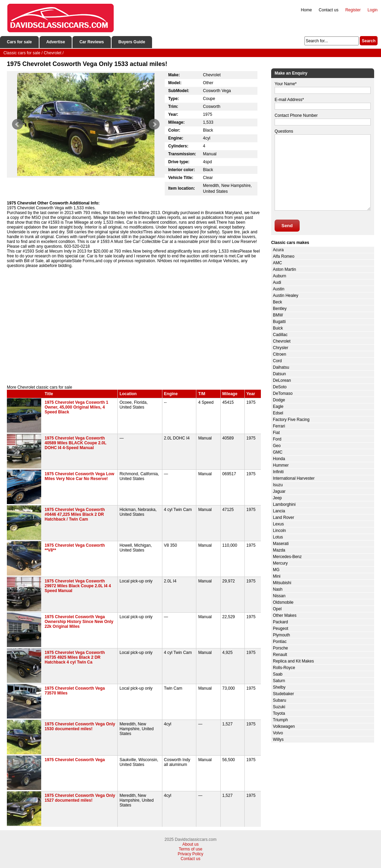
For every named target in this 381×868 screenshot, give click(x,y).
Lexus (278, 524)
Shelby (279, 687)
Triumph (280, 720)
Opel (277, 609)
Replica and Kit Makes (293, 661)
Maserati (281, 544)
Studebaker (283, 694)
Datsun (279, 374)
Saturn (279, 681)
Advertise (56, 42)
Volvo (278, 733)
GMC (278, 452)
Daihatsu (281, 367)
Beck (278, 302)
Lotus (278, 537)
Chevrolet (282, 341)
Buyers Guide (132, 42)
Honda (279, 459)
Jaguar (279, 491)
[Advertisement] (134, 326)
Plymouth (281, 635)
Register (353, 10)
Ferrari (279, 426)
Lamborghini (284, 504)
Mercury (280, 563)
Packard (280, 622)
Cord (277, 361)
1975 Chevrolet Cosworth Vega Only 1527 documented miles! (80, 798)
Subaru (280, 700)
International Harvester (294, 478)
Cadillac (280, 335)
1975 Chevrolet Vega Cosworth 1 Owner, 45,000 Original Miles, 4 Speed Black (76, 407)
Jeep (277, 498)
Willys (278, 739)
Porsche (280, 648)
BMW (278, 315)
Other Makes (285, 615)
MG (276, 570)
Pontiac (280, 642)
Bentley (280, 309)
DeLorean (282, 380)
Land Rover (284, 518)
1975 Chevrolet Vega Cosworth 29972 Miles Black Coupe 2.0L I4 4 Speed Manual (78, 586)
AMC (278, 263)
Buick (278, 328)
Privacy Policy (191, 854)
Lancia (279, 511)
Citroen (280, 354)
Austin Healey (286, 296)
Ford (277, 439)
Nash (278, 589)
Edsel (278, 413)
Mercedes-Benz (287, 557)
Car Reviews (91, 42)
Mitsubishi (282, 583)
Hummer (281, 465)
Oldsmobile (283, 602)
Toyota (279, 713)
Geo (277, 446)
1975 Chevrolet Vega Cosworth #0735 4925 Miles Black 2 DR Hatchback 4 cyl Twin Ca (75, 657)
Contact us (329, 10)
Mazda (279, 550)
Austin (279, 289)
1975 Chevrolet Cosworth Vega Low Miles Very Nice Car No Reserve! (79, 476)
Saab (278, 674)
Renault (280, 655)
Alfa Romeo (284, 256)
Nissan (279, 596)
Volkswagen (284, 726)
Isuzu (278, 485)
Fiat (276, 433)
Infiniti (278, 472)
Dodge (279, 400)
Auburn (280, 276)
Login (373, 10)
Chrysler (281, 348)
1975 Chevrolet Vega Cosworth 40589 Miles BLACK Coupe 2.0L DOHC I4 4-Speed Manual (76, 443)
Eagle (278, 407)
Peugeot (281, 628)
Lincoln (279, 531)
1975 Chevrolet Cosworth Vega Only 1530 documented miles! (80, 726)
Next (154, 124)
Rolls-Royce (284, 668)
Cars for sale (19, 42)
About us (190, 844)
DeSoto (280, 387)
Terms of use (191, 849)
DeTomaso (283, 393)
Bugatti (279, 322)
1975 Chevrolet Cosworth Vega (75, 760)
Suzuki (279, 707)
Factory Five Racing (291, 420)
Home (307, 10)
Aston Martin (284, 269)
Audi (277, 282)
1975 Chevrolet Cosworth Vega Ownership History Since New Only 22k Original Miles (79, 622)
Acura (278, 250)
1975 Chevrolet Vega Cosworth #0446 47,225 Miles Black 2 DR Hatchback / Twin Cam (75, 514)
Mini (277, 576)
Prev (18, 124)
